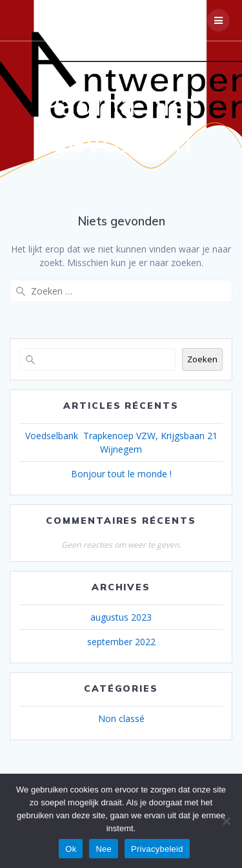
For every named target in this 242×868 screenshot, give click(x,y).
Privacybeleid (157, 849)
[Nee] (226, 821)
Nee (104, 849)
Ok (71, 849)
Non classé (121, 718)
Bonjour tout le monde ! (121, 474)
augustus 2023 (121, 617)
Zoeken (202, 359)
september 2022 (121, 642)
